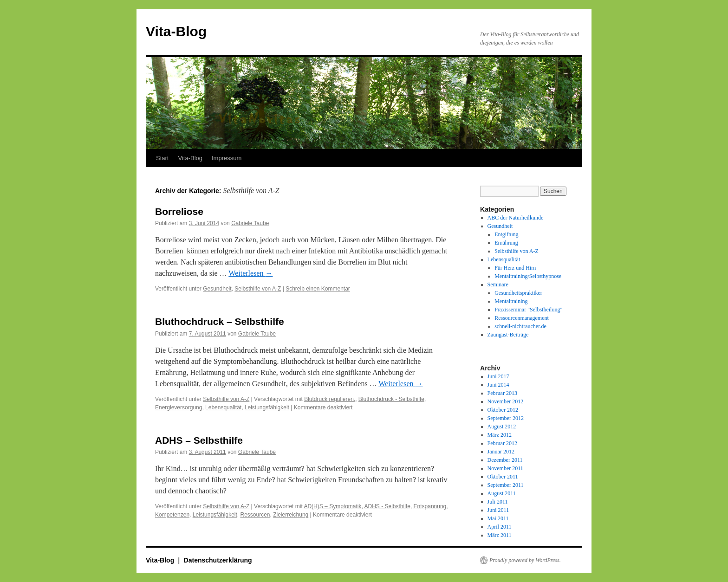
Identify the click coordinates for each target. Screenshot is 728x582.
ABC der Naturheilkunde (516, 218)
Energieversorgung (179, 407)
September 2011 (506, 485)
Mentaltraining (511, 301)
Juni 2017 (498, 376)
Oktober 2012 (503, 410)
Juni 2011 (498, 510)
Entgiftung (506, 234)
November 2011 (505, 468)
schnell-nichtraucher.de (520, 326)
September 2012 (506, 418)
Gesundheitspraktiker (518, 293)
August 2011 (502, 493)
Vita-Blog (176, 31)
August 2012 (502, 427)
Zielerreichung (291, 515)
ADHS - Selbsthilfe (387, 506)
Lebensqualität (223, 407)
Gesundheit (217, 289)
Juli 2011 (498, 502)
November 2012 (506, 401)
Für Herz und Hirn (515, 268)
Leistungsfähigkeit (267, 407)
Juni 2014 (498, 385)
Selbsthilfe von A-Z (258, 289)
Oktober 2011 (503, 477)
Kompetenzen (172, 515)
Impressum (227, 158)
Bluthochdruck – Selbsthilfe (220, 321)
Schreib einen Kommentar (318, 289)
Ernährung (506, 243)
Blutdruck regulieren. (330, 399)
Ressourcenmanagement (522, 318)
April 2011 (500, 527)
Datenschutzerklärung (218, 560)
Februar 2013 (502, 393)
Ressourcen (255, 515)
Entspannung (430, 506)
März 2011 (500, 535)
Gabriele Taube (250, 223)
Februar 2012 (502, 443)
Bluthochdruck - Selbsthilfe (391, 399)
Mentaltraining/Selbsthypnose (528, 276)
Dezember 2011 (505, 460)
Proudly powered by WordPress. (525, 560)
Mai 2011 (498, 518)
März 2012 (500, 435)
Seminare (498, 285)
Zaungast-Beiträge (508, 335)
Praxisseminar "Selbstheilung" (528, 310)
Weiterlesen (250, 273)
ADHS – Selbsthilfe (199, 440)
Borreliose (179, 211)
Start (162, 158)
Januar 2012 (501, 452)
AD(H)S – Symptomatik (332, 506)
